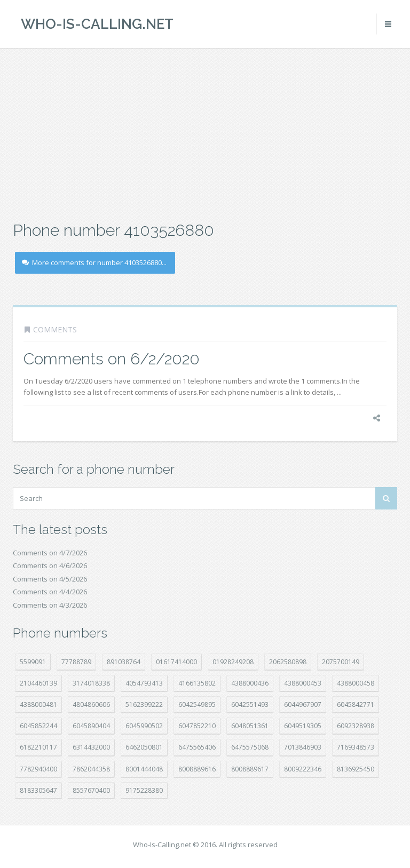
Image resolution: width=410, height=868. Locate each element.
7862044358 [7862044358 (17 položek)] (91, 769)
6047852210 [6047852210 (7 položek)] (197, 726)
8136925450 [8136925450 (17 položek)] (356, 769)
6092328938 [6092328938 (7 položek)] (356, 726)
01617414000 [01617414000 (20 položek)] (176, 662)
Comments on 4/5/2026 (50, 579)
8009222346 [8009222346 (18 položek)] (303, 769)
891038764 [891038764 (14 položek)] (124, 662)
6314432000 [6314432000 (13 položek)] (91, 747)
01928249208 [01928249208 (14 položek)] (233, 662)
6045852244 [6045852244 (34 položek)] (38, 726)
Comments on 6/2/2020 (112, 359)
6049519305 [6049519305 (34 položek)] (303, 726)
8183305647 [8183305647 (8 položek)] (38, 790)
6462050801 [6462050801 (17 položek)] (144, 747)
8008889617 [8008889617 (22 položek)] (250, 769)
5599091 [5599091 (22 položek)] (33, 662)
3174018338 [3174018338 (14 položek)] (91, 683)
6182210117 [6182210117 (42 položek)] (38, 747)
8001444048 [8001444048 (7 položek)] (144, 769)
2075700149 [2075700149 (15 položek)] (341, 662)
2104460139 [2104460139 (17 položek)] (38, 683)
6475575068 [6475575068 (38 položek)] (250, 747)
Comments (55, 329)
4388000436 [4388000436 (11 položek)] (250, 683)
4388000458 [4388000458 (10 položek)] (356, 683)
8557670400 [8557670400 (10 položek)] (91, 790)
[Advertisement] (205, 133)
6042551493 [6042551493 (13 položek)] (250, 704)
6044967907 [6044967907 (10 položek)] (303, 704)
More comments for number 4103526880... (94, 262)
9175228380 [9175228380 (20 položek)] (144, 790)
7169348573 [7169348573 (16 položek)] (356, 747)
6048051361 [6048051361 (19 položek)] (250, 726)
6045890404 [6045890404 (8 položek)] (91, 726)
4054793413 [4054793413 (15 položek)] (144, 683)
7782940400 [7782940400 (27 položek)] (38, 769)
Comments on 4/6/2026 (50, 566)
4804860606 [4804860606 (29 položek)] (91, 704)
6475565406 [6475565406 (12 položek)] (197, 747)
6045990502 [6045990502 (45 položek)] (144, 726)
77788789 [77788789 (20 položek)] (76, 662)
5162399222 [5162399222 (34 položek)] (144, 704)
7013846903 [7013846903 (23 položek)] (303, 747)
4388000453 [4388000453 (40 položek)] (303, 683)
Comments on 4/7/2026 (50, 553)
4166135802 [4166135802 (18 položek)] (197, 683)
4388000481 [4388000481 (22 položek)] (38, 704)
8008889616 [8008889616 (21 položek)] (197, 769)
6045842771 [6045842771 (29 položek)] (356, 704)
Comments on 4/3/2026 (50, 605)
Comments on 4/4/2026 (50, 592)
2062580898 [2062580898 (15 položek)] (288, 662)
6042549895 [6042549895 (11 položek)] (197, 704)
